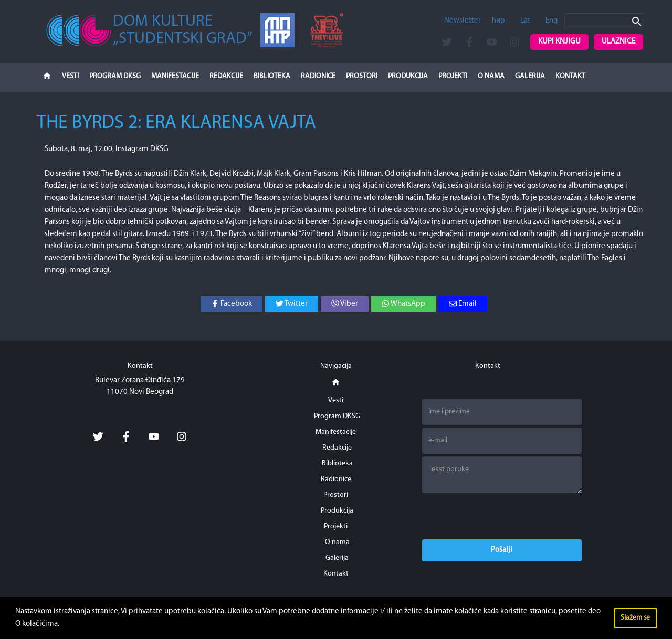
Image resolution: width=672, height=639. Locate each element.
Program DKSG (115, 76)
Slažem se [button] (635, 618)
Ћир (498, 21)
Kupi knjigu (559, 42)
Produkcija (408, 76)
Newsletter (463, 21)
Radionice (318, 76)
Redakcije (226, 76)
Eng (552, 21)
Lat (525, 21)
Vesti (70, 76)
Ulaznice (618, 42)
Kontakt (570, 76)
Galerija (530, 76)
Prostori (362, 76)
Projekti (453, 76)
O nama (491, 76)
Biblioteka (272, 76)
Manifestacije (175, 76)
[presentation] (502, 516)
